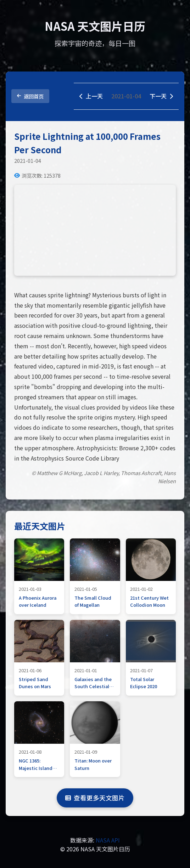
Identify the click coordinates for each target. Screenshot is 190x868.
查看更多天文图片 (95, 798)
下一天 (161, 96)
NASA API (108, 840)
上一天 (91, 96)
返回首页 (30, 96)
